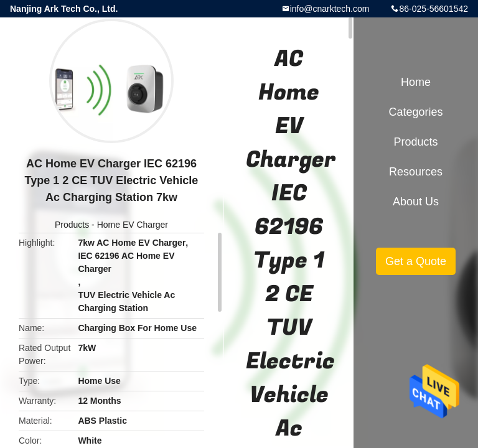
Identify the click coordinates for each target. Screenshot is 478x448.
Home (416, 82)
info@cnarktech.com (330, 9)
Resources (416, 172)
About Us (416, 202)
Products (72, 225)
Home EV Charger (133, 225)
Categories (415, 112)
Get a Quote (416, 261)
